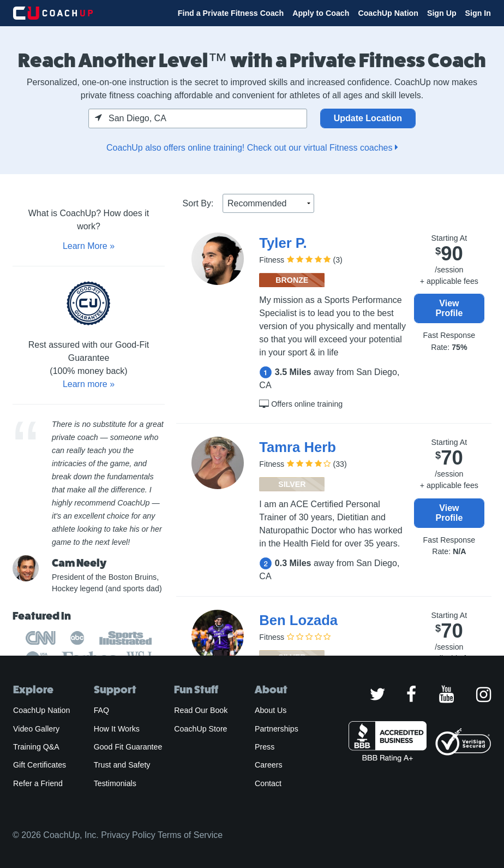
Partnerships (277, 729)
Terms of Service (190, 835)
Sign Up (442, 13)
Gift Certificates (40, 765)
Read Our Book (201, 710)
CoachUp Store (200, 729)
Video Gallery (36, 729)
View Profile (449, 308)
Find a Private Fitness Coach (231, 13)
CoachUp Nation (388, 13)
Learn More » (89, 246)
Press (265, 747)
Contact (268, 783)
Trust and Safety (122, 765)
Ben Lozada (298, 620)
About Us (271, 710)
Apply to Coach (321, 13)
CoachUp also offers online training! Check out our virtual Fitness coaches (252, 148)
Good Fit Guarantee (128, 747)
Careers (269, 765)
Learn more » (89, 384)
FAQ (101, 710)
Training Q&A (36, 747)
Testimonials (115, 783)
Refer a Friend (38, 783)
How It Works (117, 729)
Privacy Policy (128, 835)
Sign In (478, 13)
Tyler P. (283, 243)
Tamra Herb (297, 447)
